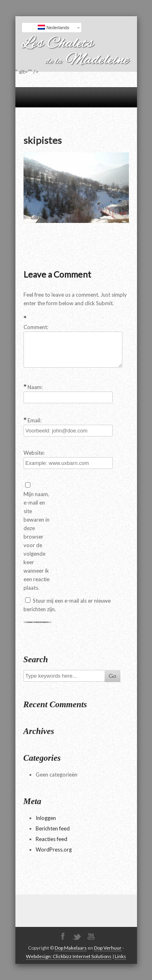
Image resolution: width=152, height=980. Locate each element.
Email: (34, 420)
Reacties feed (51, 839)
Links (120, 956)
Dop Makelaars (71, 948)
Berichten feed (53, 828)
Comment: (36, 327)
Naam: (35, 387)
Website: (34, 453)
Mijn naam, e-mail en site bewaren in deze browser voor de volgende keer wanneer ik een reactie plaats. (36, 541)
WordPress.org (54, 849)
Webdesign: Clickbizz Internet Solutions (69, 956)
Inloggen (46, 818)
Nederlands (53, 27)
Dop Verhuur (108, 948)
